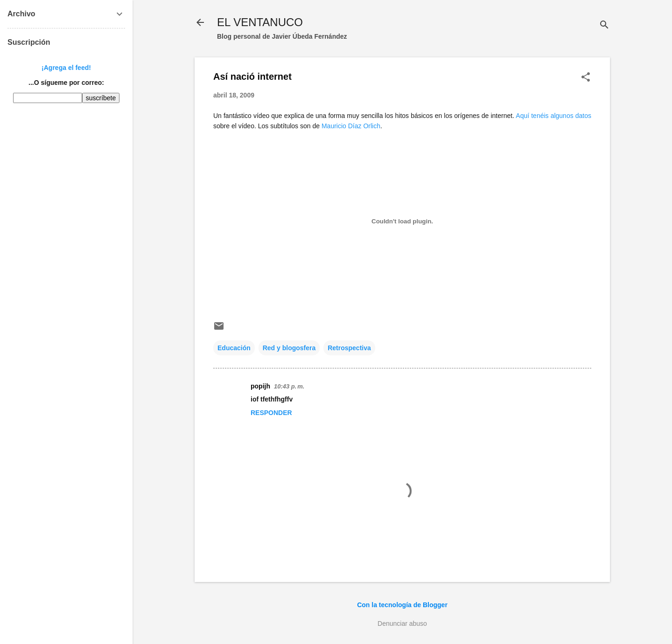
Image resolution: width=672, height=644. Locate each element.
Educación (234, 348)
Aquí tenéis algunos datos (553, 116)
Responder (271, 413)
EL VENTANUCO (260, 22)
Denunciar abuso (402, 623)
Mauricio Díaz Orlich (351, 126)
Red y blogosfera (289, 348)
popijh (260, 386)
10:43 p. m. (289, 386)
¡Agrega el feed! (66, 68)
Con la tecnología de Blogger (402, 605)
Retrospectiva (349, 348)
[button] (586, 78)
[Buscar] (604, 25)
